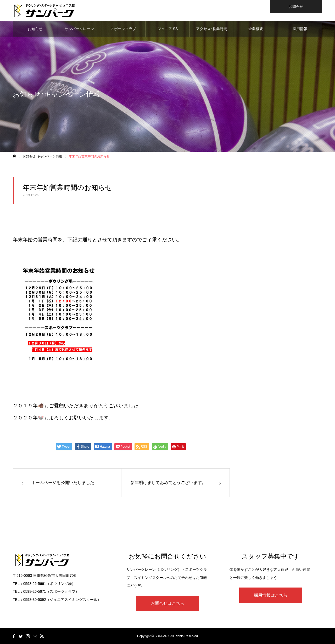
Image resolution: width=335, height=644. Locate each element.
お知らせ (35, 29)
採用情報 (300, 29)
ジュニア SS (168, 29)
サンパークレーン (79, 29)
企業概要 (256, 29)
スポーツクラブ (123, 29)
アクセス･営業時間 (212, 29)
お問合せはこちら (167, 603)
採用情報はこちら (271, 595)
